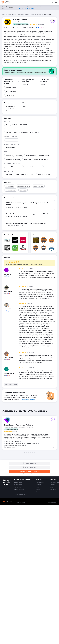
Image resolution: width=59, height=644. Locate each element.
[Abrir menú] (56, 2)
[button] (21, 24)
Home (4, 14)
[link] (53, 2)
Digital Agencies (12, 14)
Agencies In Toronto (36, 14)
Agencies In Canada (23, 14)
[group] (30, 431)
